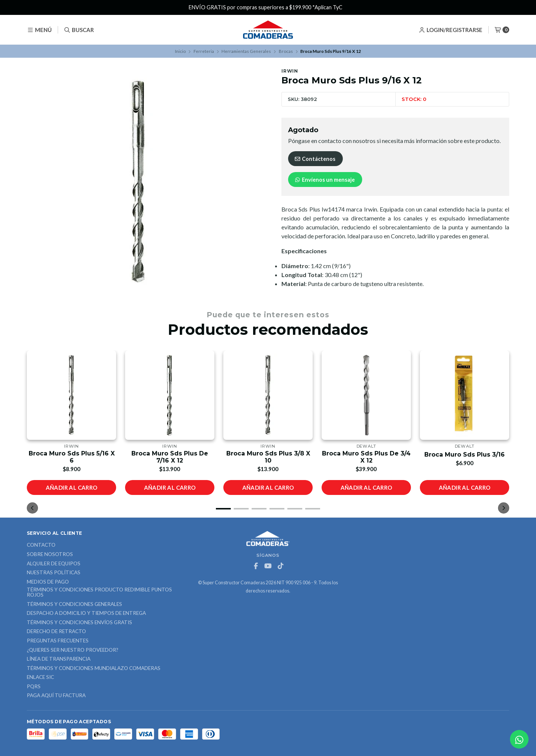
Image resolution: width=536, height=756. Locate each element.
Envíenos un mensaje (324, 180)
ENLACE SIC (40, 677)
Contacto (41, 545)
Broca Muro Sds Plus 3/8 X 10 (268, 457)
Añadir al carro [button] (72, 487)
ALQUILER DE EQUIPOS (54, 564)
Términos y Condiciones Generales (74, 604)
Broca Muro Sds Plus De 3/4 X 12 (366, 457)
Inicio (180, 51)
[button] (223, 509)
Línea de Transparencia (59, 659)
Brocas (286, 51)
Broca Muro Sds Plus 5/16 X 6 (72, 457)
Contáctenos (315, 159)
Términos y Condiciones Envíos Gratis (79, 623)
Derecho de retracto (56, 632)
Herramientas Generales (246, 51)
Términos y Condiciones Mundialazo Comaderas (94, 668)
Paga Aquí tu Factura (56, 696)
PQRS (34, 687)
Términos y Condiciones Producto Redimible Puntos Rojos (99, 592)
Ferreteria (204, 51)
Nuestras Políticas (54, 573)
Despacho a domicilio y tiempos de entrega (86, 613)
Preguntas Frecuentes (58, 641)
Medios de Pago (48, 582)
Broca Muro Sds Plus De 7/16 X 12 (170, 457)
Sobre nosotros (50, 555)
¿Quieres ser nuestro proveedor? (73, 650)
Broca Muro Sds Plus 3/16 (465, 455)
